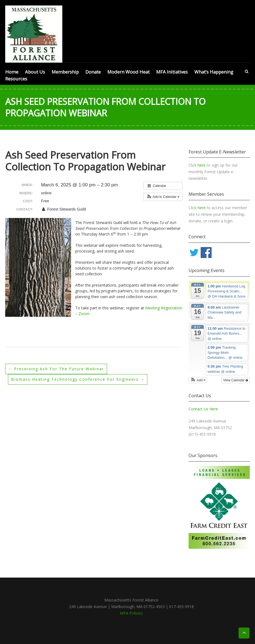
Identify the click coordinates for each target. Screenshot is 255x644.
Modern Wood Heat (128, 72)
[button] (163, 197)
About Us (35, 72)
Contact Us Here (203, 409)
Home (12, 72)
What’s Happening (214, 72)
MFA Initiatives (172, 72)
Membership (65, 72)
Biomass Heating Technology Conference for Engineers (78, 379)
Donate (93, 72)
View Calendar (236, 380)
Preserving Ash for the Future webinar (56, 369)
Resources (16, 79)
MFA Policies (131, 613)
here (202, 165)
